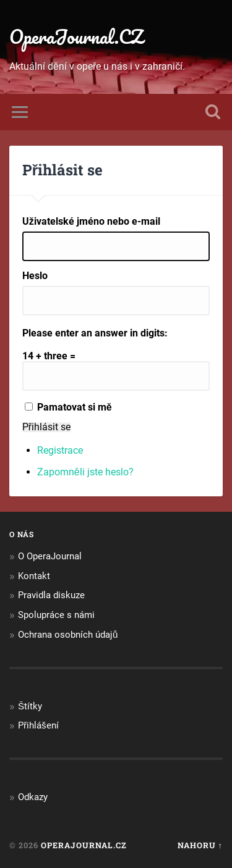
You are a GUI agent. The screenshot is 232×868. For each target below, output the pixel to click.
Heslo (35, 276)
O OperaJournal (50, 556)
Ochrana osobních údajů (68, 635)
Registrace (60, 450)
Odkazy (33, 797)
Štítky (30, 706)
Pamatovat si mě (75, 407)
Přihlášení (38, 725)
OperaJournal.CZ (76, 37)
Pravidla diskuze (51, 595)
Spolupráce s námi (56, 615)
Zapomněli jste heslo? (85, 472)
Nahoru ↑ (200, 845)
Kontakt (34, 576)
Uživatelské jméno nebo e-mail (91, 222)
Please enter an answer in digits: (95, 333)
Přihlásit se (46, 427)
